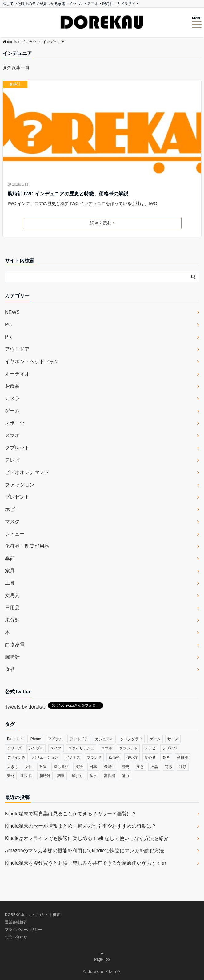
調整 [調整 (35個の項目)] (61, 776)
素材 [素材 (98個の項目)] (11, 776)
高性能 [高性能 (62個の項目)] (110, 776)
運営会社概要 (16, 922)
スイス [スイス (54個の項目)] (56, 748)
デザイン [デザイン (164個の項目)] (170, 748)
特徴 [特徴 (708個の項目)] (169, 767)
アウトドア (17, 349)
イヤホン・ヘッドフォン (32, 361)
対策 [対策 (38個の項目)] (43, 767)
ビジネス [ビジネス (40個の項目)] (73, 757)
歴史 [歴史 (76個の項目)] (126, 767)
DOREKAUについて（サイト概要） (34, 915)
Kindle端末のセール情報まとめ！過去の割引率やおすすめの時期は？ (81, 826)
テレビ (12, 460)
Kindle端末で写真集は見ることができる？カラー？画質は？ (71, 814)
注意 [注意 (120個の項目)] (140, 767)
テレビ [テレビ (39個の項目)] (150, 748)
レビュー (15, 534)
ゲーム (12, 411)
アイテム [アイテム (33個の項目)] (55, 739)
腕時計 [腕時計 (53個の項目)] (45, 776)
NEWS (12, 312)
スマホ (12, 435)
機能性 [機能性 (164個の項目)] (110, 767)
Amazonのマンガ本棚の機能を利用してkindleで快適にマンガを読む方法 (84, 851)
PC (8, 325)
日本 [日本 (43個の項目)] (93, 767)
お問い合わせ (16, 937)
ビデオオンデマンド (27, 472)
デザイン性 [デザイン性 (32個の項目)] (16, 757)
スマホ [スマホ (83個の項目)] (107, 748)
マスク (12, 522)
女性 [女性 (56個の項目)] (29, 767)
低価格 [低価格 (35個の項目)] (114, 757)
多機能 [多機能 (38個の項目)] (182, 757)
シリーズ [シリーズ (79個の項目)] (14, 748)
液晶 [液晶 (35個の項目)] (154, 767)
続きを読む (102, 223)
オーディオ (17, 374)
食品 (10, 669)
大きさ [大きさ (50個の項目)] (13, 767)
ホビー (12, 509)
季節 (10, 558)
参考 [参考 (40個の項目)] (166, 757)
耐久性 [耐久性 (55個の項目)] (27, 776)
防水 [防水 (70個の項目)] (93, 776)
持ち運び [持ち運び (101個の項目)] (61, 767)
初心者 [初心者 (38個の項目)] (150, 757)
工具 (10, 583)
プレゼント (17, 497)
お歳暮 (12, 386)
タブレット (17, 448)
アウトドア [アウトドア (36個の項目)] (79, 739)
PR (8, 337)
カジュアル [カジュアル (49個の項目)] (104, 739)
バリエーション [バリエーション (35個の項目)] (45, 757)
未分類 (12, 620)
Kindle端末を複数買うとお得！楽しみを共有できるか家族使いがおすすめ (86, 863)
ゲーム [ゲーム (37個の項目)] (155, 739)
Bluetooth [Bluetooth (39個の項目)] (15, 739)
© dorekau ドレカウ (102, 972)
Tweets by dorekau (26, 707)
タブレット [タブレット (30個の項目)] (128, 748)
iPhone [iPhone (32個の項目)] (35, 739)
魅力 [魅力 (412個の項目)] (126, 776)
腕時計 (15, 84)
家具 (10, 571)
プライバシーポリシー (23, 930)
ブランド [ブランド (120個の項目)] (94, 757)
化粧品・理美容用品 (27, 546)
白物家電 (15, 645)
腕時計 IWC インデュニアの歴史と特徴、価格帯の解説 (68, 194)
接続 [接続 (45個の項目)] (79, 767)
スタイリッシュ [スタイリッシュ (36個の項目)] (81, 748)
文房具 (12, 595)
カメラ (12, 398)
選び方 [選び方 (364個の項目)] (77, 776)
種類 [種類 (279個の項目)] (183, 767)
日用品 (12, 608)
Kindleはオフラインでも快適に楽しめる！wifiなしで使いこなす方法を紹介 (87, 838)
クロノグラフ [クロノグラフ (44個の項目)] (131, 739)
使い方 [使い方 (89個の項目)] (132, 757)
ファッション (20, 485)
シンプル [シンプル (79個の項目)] (36, 748)
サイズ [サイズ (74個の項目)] (173, 739)
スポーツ (15, 423)
